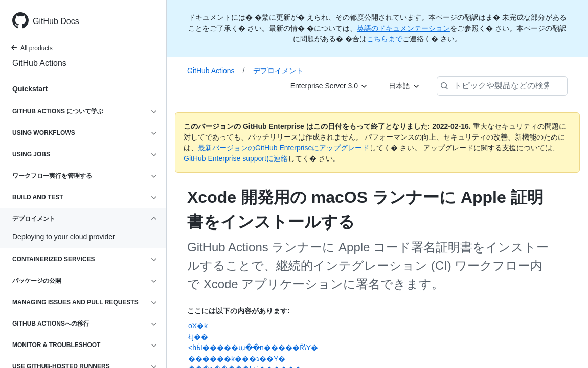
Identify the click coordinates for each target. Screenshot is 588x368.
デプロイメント (278, 71)
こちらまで (385, 39)
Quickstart (30, 89)
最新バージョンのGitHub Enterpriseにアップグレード (284, 148)
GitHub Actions (39, 63)
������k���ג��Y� (237, 359)
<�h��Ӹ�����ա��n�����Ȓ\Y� (253, 348)
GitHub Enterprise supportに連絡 (236, 158)
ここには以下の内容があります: (239, 311)
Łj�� (198, 337)
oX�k (198, 326)
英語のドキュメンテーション (403, 28)
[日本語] (404, 86)
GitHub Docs (56, 21)
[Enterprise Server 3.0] (329, 86)
